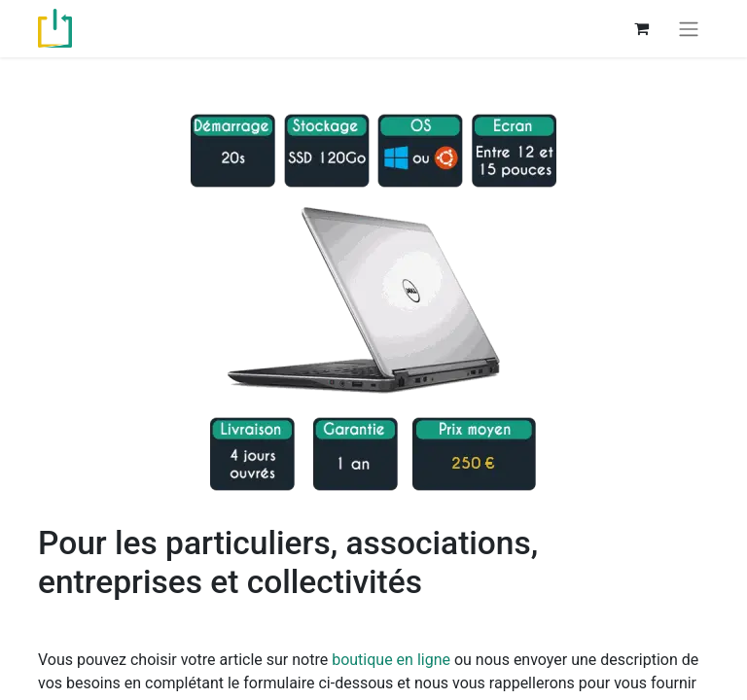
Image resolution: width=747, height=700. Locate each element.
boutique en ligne (391, 660)
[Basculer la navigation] (689, 29)
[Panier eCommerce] (641, 28)
